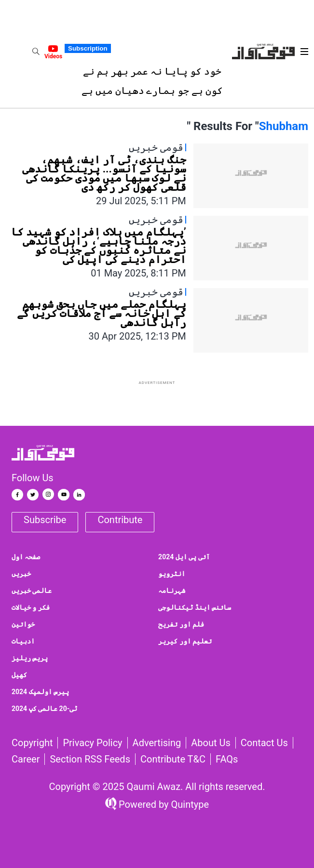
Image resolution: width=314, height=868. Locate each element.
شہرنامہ (172, 591)
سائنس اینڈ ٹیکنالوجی (195, 607)
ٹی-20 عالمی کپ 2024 (44, 709)
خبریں (21, 574)
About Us (211, 743)
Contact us (264, 743)
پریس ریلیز (30, 658)
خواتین (23, 624)
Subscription (88, 48)
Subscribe (45, 520)
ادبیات (23, 641)
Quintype (189, 804)
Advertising (157, 743)
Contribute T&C (173, 759)
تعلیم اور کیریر (185, 641)
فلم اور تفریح (181, 624)
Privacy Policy (92, 743)
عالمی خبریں (32, 591)
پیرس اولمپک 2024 (40, 692)
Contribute (120, 520)
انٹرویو (172, 574)
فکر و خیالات (31, 607)
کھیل (19, 675)
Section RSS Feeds (90, 759)
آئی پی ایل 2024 (184, 557)
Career (26, 759)
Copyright (32, 743)
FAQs (227, 759)
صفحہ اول (26, 557)
